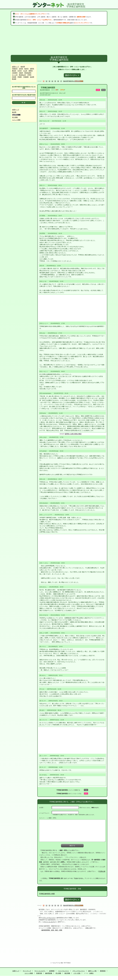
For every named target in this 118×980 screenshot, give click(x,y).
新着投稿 (103, 971)
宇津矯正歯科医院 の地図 (47, 894)
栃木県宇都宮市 (45, 90)
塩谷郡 (32, 77)
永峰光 (91, 973)
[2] (47, 81)
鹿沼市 (14, 71)
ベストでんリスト (63, 971)
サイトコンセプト (50, 922)
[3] (49, 81)
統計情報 (67, 973)
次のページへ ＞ (72, 75)
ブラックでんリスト (49, 918)
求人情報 (15, 117)
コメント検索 (16, 120)
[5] (55, 81)
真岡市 (31, 71)
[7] (61, 81)
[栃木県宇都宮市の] (73, 81)
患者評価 (39, 973)
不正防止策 (102, 871)
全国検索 (52, 971)
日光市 (20, 71)
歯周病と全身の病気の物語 (73, 434)
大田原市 (15, 73)
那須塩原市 (28, 73)
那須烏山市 (22, 75)
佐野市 (32, 69)
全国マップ (15, 67)
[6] (58, 81)
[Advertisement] (59, 40)
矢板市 (21, 73)
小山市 (25, 71)
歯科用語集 (49, 973)
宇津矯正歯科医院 (48, 88)
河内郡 (14, 77)
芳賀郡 (20, 77)
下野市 (29, 75)
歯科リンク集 (92, 971)
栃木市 (26, 69)
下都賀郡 (26, 77)
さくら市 (15, 75)
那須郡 (14, 79)
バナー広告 (77, 973)
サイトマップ (27, 971)
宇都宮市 (15, 69)
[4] (52, 81)
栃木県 (23, 67)
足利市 (21, 69)
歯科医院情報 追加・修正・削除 (52, 930)
